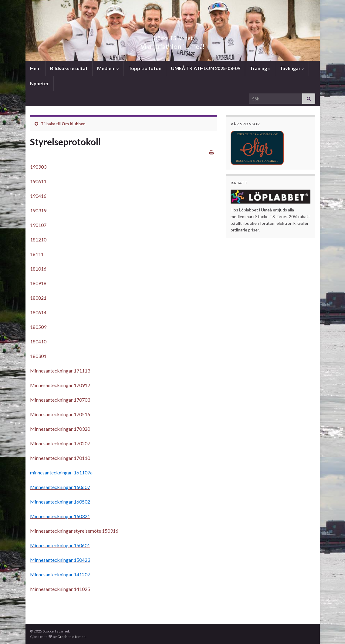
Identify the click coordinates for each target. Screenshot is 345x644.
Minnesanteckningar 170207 (60, 443)
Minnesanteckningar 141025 (60, 589)
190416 (38, 196)
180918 (38, 283)
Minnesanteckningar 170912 (60, 385)
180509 (38, 327)
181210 (38, 239)
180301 (38, 356)
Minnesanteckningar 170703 (60, 400)
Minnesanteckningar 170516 (60, 414)
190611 (38, 181)
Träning (260, 68)
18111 (37, 254)
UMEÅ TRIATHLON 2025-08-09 (206, 68)
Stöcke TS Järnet (173, 36)
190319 (38, 210)
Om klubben (74, 124)
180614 (38, 312)
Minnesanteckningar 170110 (60, 458)
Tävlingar (292, 68)
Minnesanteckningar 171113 (60, 371)
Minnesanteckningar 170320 (60, 429)
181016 (38, 269)
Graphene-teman (71, 637)
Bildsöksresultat (69, 68)
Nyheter (39, 83)
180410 (38, 341)
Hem (35, 68)
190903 (38, 167)
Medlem (108, 68)
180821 (38, 298)
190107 (38, 225)
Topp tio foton (145, 68)
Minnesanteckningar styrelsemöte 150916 (74, 531)
